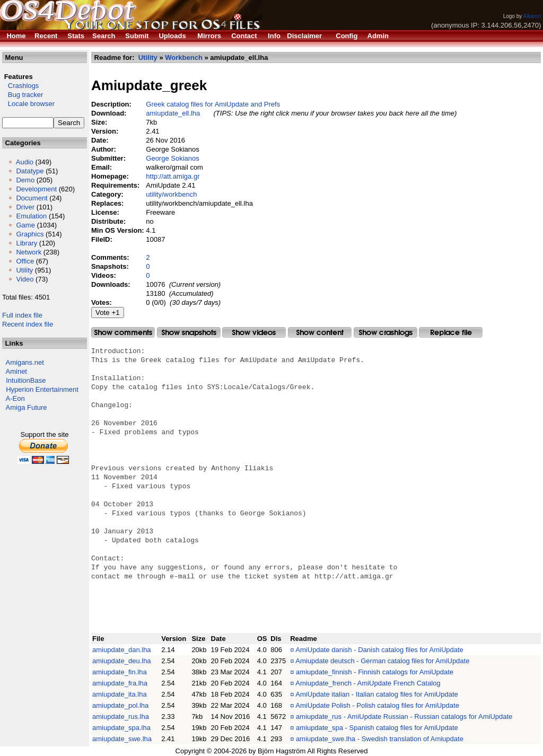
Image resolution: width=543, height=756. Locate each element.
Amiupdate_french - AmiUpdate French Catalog (368, 683)
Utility (24, 270)
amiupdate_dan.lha (122, 650)
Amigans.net (25, 362)
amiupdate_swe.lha (122, 739)
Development (36, 189)
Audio (25, 162)
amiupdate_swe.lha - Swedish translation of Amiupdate (380, 739)
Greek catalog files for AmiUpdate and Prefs (213, 104)
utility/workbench (171, 194)
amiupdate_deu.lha (122, 661)
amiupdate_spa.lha (121, 728)
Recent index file (28, 324)
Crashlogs (20, 86)
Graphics (30, 234)
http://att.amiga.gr (173, 176)
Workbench (184, 58)
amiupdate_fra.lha (120, 683)
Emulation (31, 216)
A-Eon (15, 398)
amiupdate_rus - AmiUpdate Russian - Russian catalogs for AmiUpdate (404, 717)
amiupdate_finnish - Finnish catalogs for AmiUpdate (375, 672)
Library (27, 243)
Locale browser (28, 104)
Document (32, 198)
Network (29, 252)
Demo (25, 180)
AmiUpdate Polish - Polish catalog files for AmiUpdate (377, 705)
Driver (25, 207)
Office (25, 261)
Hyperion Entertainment (42, 389)
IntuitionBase (26, 380)
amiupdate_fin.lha (120, 672)
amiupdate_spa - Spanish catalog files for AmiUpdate (377, 728)
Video (25, 279)
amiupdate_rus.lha (121, 717)
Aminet (16, 371)
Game (25, 225)
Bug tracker (23, 95)
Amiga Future (27, 407)
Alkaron (532, 16)
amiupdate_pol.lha (120, 705)
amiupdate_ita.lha (120, 694)
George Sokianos (172, 158)
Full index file (22, 315)
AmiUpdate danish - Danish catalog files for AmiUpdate (379, 650)
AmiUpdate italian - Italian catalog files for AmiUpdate (376, 694)
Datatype (30, 171)
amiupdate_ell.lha (173, 113)
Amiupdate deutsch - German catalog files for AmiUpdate (382, 661)
